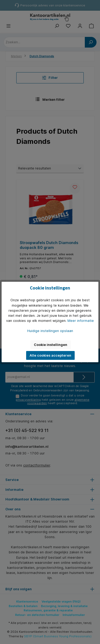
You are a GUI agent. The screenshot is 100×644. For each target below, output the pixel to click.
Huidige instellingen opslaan (50, 331)
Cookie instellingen (51, 345)
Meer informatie (81, 321)
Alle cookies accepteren (50, 355)
